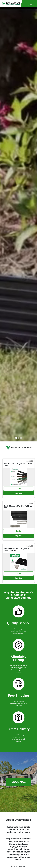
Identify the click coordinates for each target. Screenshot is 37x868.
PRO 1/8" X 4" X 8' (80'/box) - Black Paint (18, 465)
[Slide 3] (21, 438)
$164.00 (30, 504)
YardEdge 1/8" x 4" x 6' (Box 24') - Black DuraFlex (18, 550)
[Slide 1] (16, 438)
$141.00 (30, 546)
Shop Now (18, 782)
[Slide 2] (19, 438)
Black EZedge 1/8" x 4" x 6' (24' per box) (18, 507)
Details (18, 489)
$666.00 (30, 461)
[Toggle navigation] (31, 4)
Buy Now (18, 493)
